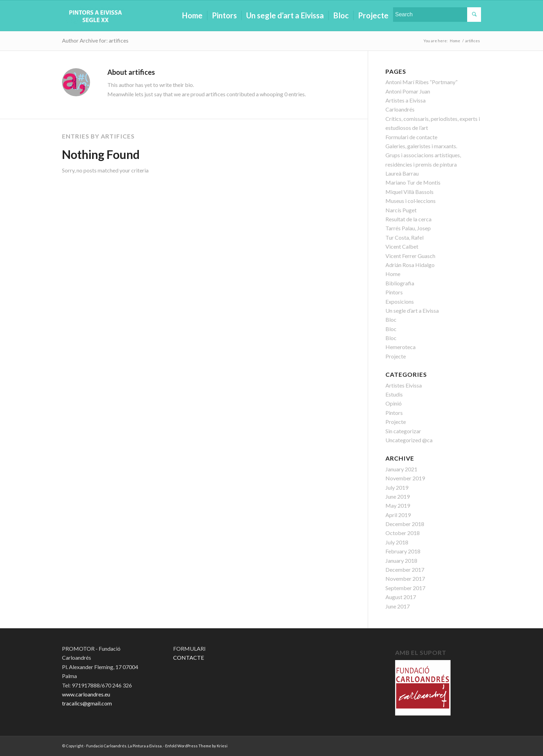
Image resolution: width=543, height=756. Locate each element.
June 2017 (398, 606)
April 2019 (398, 515)
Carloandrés (400, 109)
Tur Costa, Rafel (404, 237)
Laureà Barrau (402, 173)
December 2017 (405, 570)
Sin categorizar (403, 431)
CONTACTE (189, 657)
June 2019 (398, 496)
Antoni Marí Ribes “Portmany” (421, 82)
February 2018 (403, 551)
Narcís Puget (401, 210)
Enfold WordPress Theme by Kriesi (196, 746)
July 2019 (397, 487)
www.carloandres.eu (86, 694)
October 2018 (403, 533)
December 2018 (405, 524)
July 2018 (397, 542)
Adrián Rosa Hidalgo (410, 265)
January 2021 (401, 469)
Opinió (394, 403)
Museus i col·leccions (411, 201)
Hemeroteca (400, 347)
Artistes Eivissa (404, 385)
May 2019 (398, 505)
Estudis (394, 394)
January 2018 (401, 561)
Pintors (394, 292)
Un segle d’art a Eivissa (412, 310)
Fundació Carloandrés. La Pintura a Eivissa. (124, 746)
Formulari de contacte (411, 137)
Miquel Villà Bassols (410, 192)
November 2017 (405, 579)
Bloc (391, 319)
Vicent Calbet (402, 246)
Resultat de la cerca (408, 219)
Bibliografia (400, 283)
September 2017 (405, 588)
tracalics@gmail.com (87, 703)
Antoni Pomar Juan (408, 91)
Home (393, 274)
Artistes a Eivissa (406, 100)
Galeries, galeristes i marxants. (421, 146)
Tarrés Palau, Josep (408, 228)
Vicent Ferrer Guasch (410, 256)
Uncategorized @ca (409, 440)
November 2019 (405, 478)
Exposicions (400, 301)
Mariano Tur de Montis (413, 182)
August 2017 (401, 597)
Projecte (396, 356)
